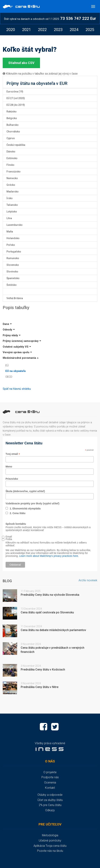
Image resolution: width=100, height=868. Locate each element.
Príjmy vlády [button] (12, 335)
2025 (90, 30)
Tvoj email (13, 454)
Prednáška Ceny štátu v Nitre (40, 687)
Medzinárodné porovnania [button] (21, 358)
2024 (74, 30)
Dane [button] (7, 324)
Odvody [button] (9, 330)
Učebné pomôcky (50, 841)
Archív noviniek (88, 580)
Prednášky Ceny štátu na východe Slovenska (50, 595)
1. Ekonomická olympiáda (25, 509)
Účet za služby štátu (50, 800)
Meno (9, 467)
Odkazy (50, 810)
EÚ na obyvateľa (15, 371)
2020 (11, 30)
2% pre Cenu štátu (50, 805)
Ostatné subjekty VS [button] (17, 347)
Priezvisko (12, 479)
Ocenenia (50, 782)
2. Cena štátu (18, 513)
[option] (11, 30)
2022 (42, 30)
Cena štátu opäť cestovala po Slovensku (47, 612)
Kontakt (50, 788)
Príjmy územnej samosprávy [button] (22, 341)
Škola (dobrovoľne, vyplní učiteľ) (25, 491)
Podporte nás (50, 777)
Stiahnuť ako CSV (21, 63)
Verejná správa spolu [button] (17, 352)
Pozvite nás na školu (50, 851)
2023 (58, 30)
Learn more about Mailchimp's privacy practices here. (49, 556)
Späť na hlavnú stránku (17, 389)
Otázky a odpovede (50, 795)
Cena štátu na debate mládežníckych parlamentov (53, 630)
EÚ (7, 365)
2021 (26, 30)
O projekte (50, 772)
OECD (9, 377)
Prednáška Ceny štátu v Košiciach (43, 670)
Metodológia (50, 835)
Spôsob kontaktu (16, 524)
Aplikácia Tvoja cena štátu (50, 846)
